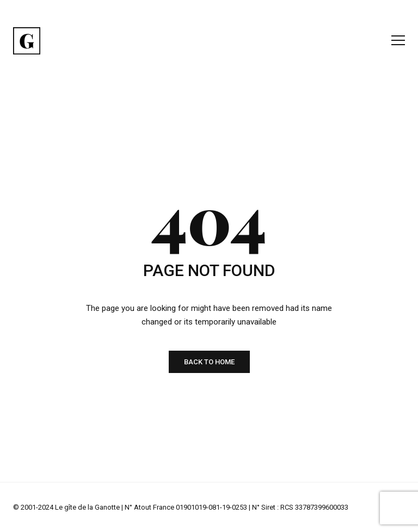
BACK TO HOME (209, 362)
